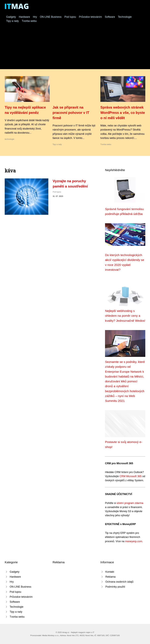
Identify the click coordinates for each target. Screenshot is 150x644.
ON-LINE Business (51, 17)
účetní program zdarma (130, 503)
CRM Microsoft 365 (131, 476)
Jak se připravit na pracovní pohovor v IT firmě (71, 113)
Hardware (24, 17)
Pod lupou (70, 17)
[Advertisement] (75, 45)
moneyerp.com (134, 541)
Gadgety (11, 17)
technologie (9, 139)
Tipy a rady (12, 21)
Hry (35, 17)
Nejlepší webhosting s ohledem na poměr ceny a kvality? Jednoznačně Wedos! (125, 316)
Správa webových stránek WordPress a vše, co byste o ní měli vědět (123, 113)
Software (110, 17)
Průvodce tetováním (90, 17)
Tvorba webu (29, 21)
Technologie (125, 17)
